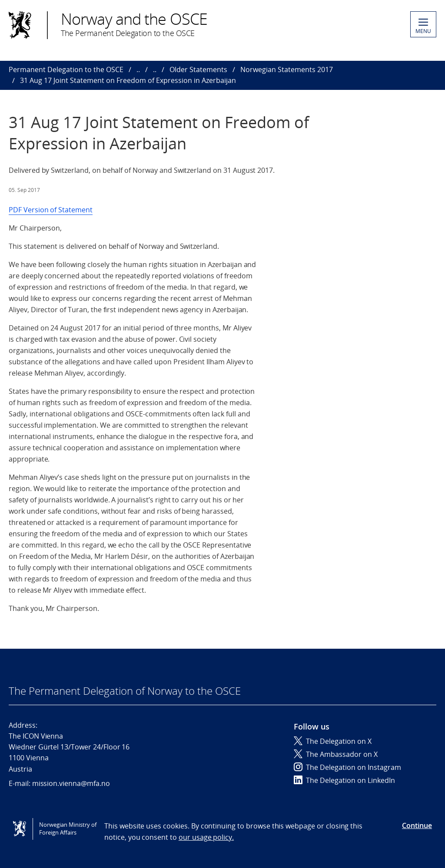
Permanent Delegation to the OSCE (66, 69)
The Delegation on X (333, 741)
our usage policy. (206, 837)
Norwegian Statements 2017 (287, 69)
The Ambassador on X (336, 754)
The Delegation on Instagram (347, 767)
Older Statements (198, 69)
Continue (417, 825)
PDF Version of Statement (51, 210)
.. (138, 69)
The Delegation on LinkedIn (344, 780)
